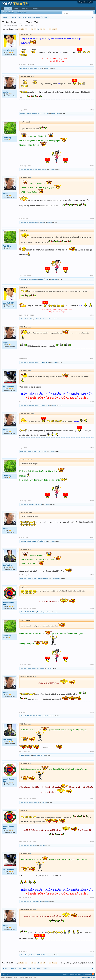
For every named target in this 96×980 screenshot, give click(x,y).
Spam (14, 26)
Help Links (35, 9)
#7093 (92, 608)
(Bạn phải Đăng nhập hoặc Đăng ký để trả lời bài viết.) (78, 963)
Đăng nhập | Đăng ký (85, 2)
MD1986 (29, 716)
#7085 (92, 275)
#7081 (92, 64)
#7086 (92, 315)
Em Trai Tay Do (28, 26)
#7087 (92, 359)
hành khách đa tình (36, 68)
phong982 (23, 802)
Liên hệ (65, 974)
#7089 (92, 448)
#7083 (92, 166)
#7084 (92, 218)
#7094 (92, 665)
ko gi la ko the (37, 901)
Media (16, 9)
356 (41, 29)
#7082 (92, 110)
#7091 (92, 537)
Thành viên (25, 9)
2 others (52, 169)
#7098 (92, 842)
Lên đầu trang (87, 974)
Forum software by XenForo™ (19, 977)
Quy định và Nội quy (89, 977)
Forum (8, 9)
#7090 (92, 501)
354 (35, 29)
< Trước (21, 29)
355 (38, 29)
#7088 (92, 402)
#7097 (92, 798)
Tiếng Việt (5, 974)
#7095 (92, 712)
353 (32, 29)
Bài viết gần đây (21, 12)
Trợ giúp (71, 974)
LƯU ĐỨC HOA (8, 50)
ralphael (23, 114)
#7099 (92, 898)
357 (44, 29)
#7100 (92, 951)
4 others (44, 802)
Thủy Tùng (7, 138)
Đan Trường (30, 169)
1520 (50, 29)
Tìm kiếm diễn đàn (8, 12)
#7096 (92, 751)
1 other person (55, 114)
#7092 (92, 575)
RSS (93, 974)
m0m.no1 (23, 169)
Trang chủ (78, 974)
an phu (47, 68)
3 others (49, 222)
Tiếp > (54, 29)
